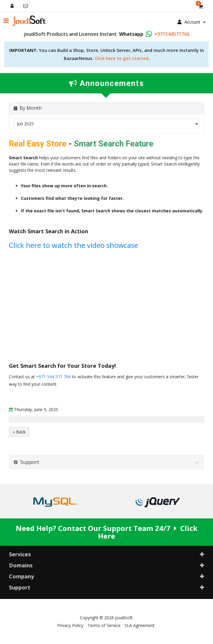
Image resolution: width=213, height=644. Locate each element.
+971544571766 (172, 34)
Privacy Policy (70, 625)
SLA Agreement (140, 625)
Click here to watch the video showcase (74, 245)
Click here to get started (122, 58)
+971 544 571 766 (53, 377)
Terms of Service (104, 625)
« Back (19, 432)
